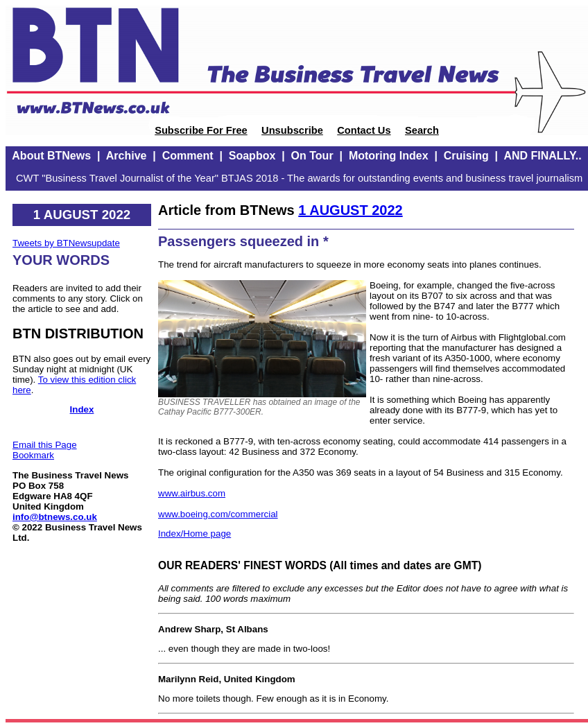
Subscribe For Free (201, 130)
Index (82, 409)
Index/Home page (194, 534)
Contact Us (364, 130)
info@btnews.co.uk (55, 517)
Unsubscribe (292, 130)
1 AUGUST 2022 (350, 210)
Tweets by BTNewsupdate (66, 243)
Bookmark (33, 455)
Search (422, 130)
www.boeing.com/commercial (218, 514)
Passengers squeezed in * (243, 241)
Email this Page (45, 445)
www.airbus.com (192, 493)
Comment (188, 156)
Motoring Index (389, 156)
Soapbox (252, 156)
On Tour (312, 156)
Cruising (466, 156)
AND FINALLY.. (542, 156)
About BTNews (51, 156)
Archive (127, 156)
